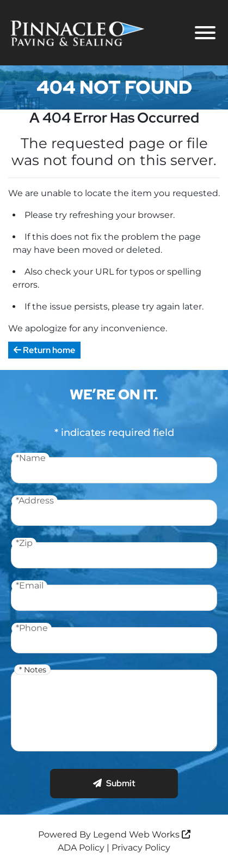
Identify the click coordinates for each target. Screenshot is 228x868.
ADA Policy (81, 848)
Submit (114, 783)
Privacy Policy (141, 848)
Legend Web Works (142, 834)
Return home (44, 350)
